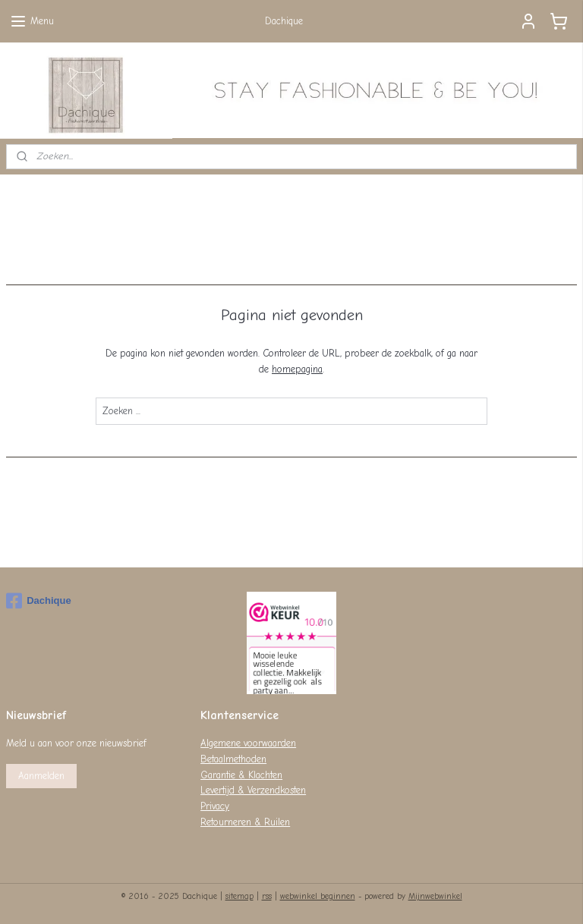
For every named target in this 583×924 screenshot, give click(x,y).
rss (267, 896)
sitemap (240, 896)
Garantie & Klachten (241, 775)
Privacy (215, 806)
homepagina (297, 369)
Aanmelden (41, 776)
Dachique (39, 601)
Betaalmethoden (233, 759)
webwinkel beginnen (318, 896)
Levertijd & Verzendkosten (253, 790)
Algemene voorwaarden (248, 743)
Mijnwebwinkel (435, 896)
